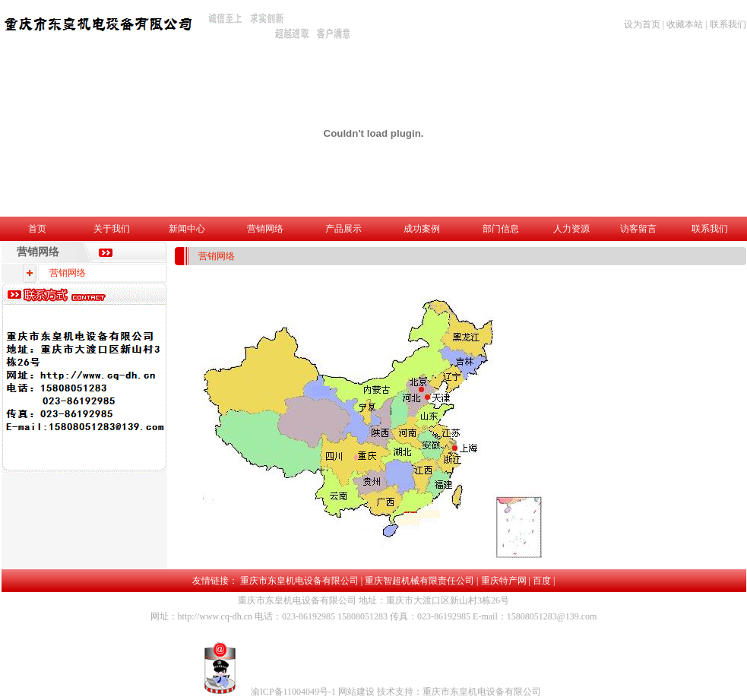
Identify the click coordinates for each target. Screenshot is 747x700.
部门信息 (501, 229)
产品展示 (343, 229)
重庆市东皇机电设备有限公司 (299, 581)
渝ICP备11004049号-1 (294, 692)
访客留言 (638, 229)
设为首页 (642, 24)
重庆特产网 (504, 581)
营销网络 (265, 229)
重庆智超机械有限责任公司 (419, 581)
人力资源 (571, 229)
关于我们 (112, 229)
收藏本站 (685, 24)
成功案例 (422, 229)
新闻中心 (187, 229)
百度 (542, 581)
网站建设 (358, 692)
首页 (37, 229)
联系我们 (728, 24)
